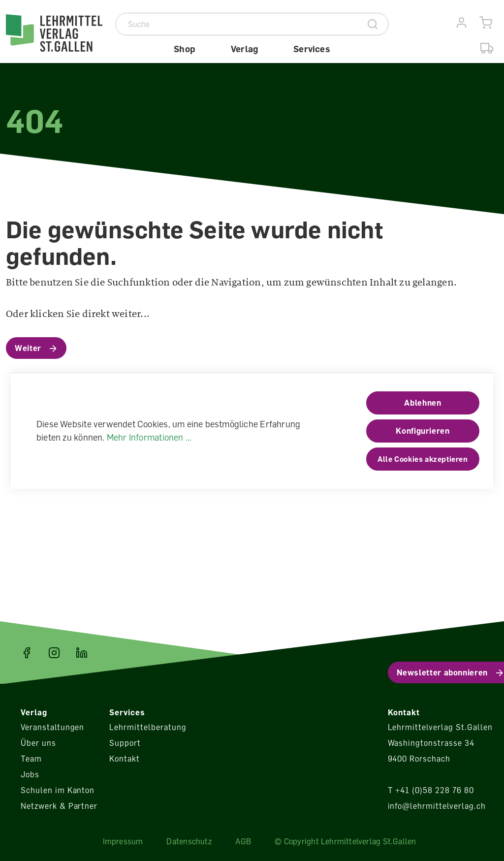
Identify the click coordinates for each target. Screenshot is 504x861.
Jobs (30, 774)
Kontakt (125, 759)
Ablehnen (423, 403)
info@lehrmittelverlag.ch (437, 806)
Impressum (123, 841)
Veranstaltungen (52, 727)
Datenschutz (189, 841)
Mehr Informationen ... (149, 437)
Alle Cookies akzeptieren (423, 459)
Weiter (28, 348)
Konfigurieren (423, 431)
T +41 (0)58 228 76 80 (431, 790)
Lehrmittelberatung (148, 727)
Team (31, 759)
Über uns (38, 743)
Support (125, 743)
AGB (243, 841)
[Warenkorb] (486, 23)
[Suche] (237, 24)
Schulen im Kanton (58, 790)
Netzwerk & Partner (59, 806)
